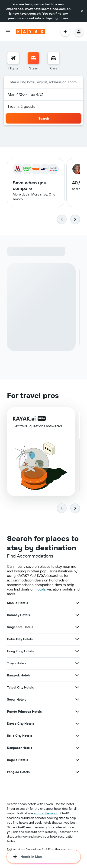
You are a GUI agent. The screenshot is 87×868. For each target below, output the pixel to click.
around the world (46, 813)
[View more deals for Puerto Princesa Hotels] (77, 712)
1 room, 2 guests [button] (21, 106)
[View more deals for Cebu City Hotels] (77, 639)
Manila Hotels (18, 603)
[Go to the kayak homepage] (30, 32)
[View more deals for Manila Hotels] (77, 603)
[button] (82, 11)
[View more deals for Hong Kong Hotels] (77, 651)
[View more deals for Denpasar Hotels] (77, 748)
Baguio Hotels (18, 760)
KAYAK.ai (24, 419)
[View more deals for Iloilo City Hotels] (77, 736)
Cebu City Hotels (20, 639)
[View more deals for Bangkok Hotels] (77, 675)
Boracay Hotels (18, 615)
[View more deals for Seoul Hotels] (77, 700)
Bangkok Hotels (19, 675)
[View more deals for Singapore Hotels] (77, 627)
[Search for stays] (33, 58)
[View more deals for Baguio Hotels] (77, 760)
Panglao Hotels (18, 772)
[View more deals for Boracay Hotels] (77, 615)
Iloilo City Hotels (19, 736)
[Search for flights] (13, 58)
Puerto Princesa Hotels (24, 712)
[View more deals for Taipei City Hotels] (77, 688)
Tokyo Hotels (17, 663)
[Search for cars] (54, 58)
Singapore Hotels (20, 627)
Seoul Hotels (17, 700)
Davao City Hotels (21, 724)
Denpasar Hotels (20, 748)
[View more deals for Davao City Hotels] (77, 724)
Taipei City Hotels (20, 688)
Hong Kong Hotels (20, 651)
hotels (40, 589)
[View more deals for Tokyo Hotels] (77, 663)
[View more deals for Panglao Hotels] (77, 772)
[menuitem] (13, 61)
